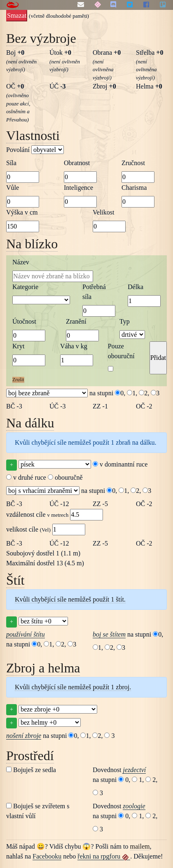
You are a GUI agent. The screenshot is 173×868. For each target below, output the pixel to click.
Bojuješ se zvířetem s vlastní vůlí (38, 811)
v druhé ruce (26, 477)
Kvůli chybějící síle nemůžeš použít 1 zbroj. (73, 687)
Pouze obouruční (121, 351)
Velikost (103, 212)
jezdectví (134, 770)
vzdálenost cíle (55, 515)
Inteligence (78, 188)
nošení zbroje (24, 736)
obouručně (65, 477)
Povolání (35, 150)
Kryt (18, 346)
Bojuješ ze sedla (31, 770)
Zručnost (133, 163)
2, (144, 393)
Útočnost (24, 321)
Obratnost (77, 163)
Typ (125, 321)
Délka (136, 287)
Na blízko (32, 244)
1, (132, 393)
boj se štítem (109, 634)
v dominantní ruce (120, 464)
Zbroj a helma (43, 668)
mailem (140, 846)
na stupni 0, (107, 393)
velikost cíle (46, 530)
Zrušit (18, 380)
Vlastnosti (33, 135)
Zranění (76, 321)
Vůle (13, 188)
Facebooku (47, 856)
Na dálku (30, 423)
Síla (11, 163)
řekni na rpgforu (104, 856)
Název (21, 262)
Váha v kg (74, 346)
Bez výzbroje (41, 38)
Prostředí (30, 756)
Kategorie (25, 287)
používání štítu (26, 634)
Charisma (134, 188)
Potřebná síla (94, 292)
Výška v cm (22, 212)
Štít (15, 580)
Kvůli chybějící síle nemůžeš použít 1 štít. (70, 599)
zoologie (134, 806)
